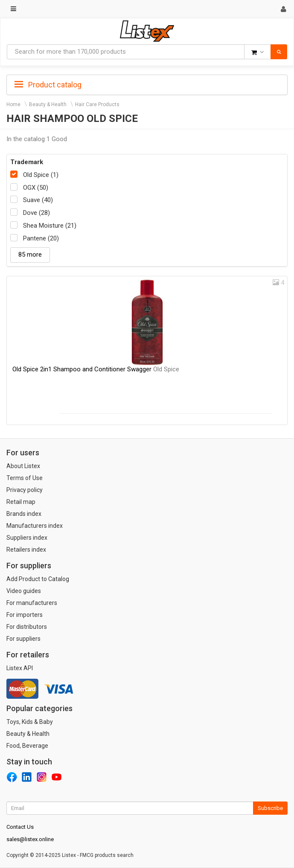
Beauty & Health (48, 104)
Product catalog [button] (48, 85)
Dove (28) (36, 213)
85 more (30, 255)
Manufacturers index (35, 526)
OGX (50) (36, 188)
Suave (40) (38, 200)
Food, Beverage (27, 746)
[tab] (147, 84)
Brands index (24, 514)
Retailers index (26, 550)
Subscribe (270, 808)
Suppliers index (27, 538)
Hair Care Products (97, 104)
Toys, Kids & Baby (30, 722)
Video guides (24, 591)
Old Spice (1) (41, 175)
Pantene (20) (41, 238)
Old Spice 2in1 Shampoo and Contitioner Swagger (96, 369)
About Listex (23, 466)
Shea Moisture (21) (50, 226)
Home (13, 104)
